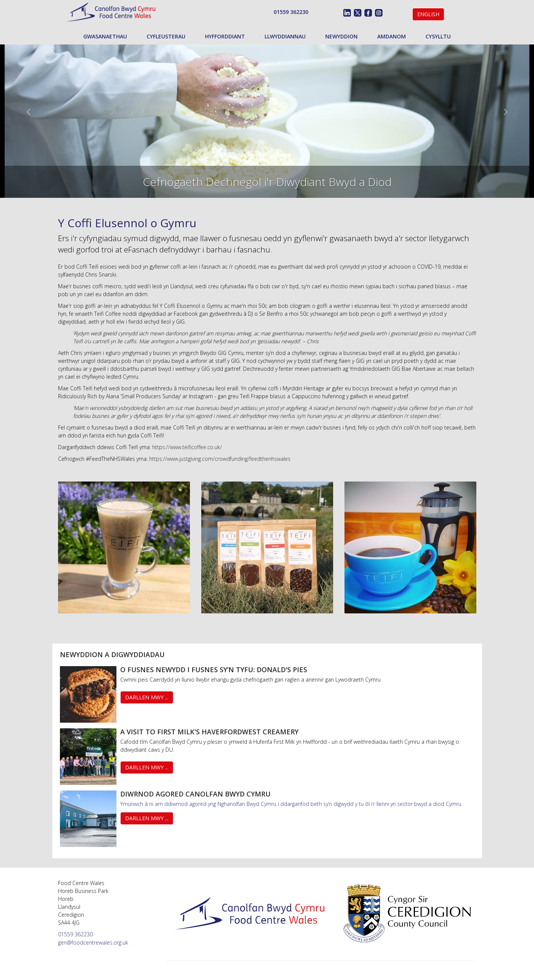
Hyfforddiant (225, 36)
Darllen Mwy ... (147, 697)
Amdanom (392, 36)
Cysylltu (438, 36)
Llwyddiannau (285, 36)
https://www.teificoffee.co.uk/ (187, 447)
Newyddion (341, 36)
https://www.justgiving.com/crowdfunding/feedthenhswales (220, 459)
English (428, 14)
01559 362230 (291, 12)
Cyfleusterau (166, 36)
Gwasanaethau (105, 36)
